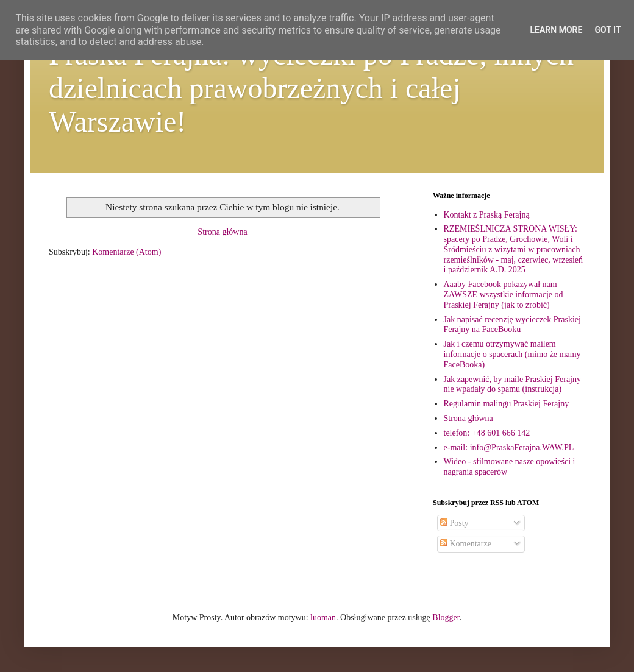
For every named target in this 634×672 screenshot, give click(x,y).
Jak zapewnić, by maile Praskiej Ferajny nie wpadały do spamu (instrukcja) (512, 384)
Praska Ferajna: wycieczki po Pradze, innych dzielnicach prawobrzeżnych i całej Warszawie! (311, 88)
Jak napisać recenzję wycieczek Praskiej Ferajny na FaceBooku (512, 325)
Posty (454, 523)
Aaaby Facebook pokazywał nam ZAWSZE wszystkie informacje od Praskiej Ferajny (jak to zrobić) (504, 295)
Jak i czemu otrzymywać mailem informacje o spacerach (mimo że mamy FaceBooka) (512, 354)
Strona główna (222, 232)
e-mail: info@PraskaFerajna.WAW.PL (509, 447)
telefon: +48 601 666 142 (487, 433)
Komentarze (466, 544)
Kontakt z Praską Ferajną (487, 215)
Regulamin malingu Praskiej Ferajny (507, 404)
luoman (323, 617)
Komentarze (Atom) (126, 252)
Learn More (556, 30)
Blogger (446, 617)
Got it (607, 30)
